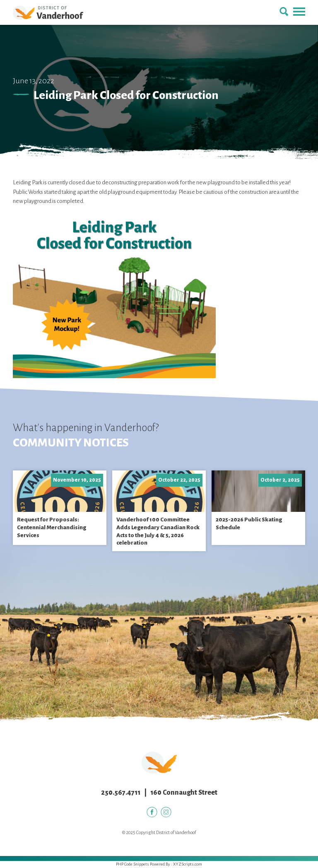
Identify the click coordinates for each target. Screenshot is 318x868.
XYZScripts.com (188, 864)
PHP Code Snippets (132, 864)
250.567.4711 (121, 793)
